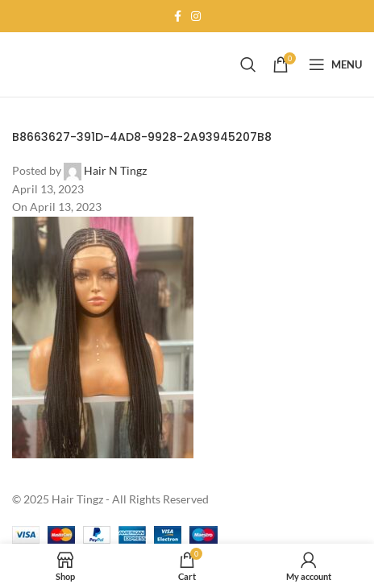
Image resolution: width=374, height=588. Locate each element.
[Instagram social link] (196, 17)
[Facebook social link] (178, 17)
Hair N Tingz (115, 170)
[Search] (248, 64)
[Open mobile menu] (335, 64)
